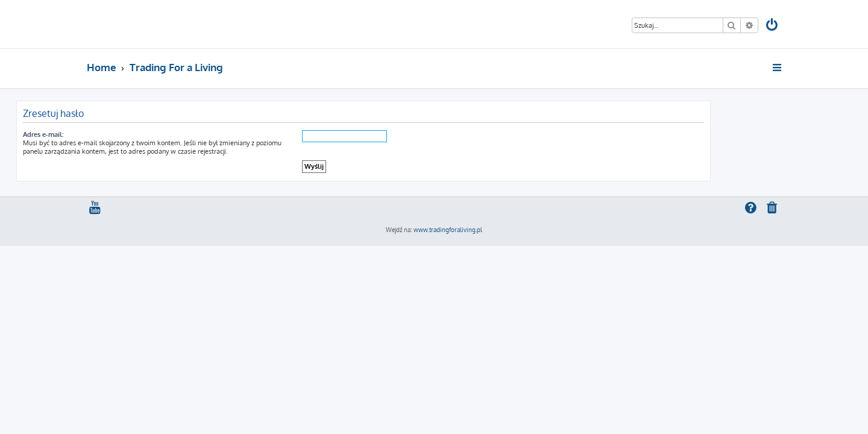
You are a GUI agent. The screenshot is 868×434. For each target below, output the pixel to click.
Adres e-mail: (114, 134)
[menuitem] (773, 26)
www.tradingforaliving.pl (448, 230)
